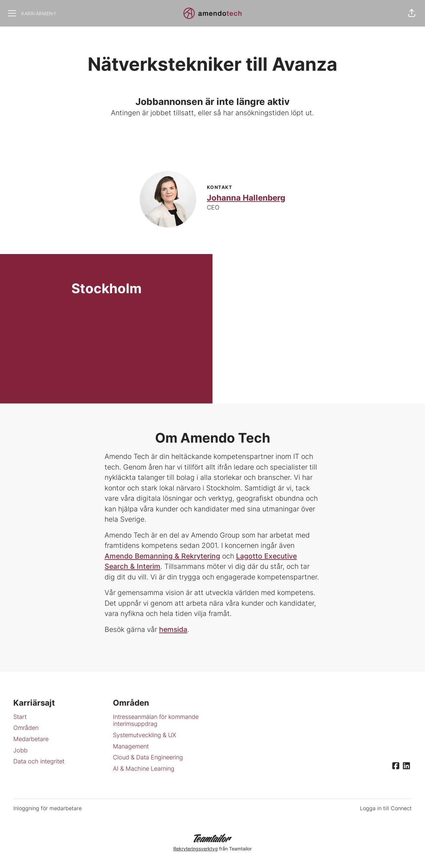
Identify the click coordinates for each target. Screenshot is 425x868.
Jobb (20, 750)
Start (20, 717)
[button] (412, 13)
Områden (26, 728)
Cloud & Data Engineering (148, 757)
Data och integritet (39, 761)
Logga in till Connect (386, 808)
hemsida (173, 629)
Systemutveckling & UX (144, 735)
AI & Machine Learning (144, 769)
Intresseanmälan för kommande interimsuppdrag (156, 720)
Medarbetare (31, 739)
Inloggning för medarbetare (47, 808)
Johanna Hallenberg (246, 198)
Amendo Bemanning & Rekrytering (162, 556)
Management (131, 746)
